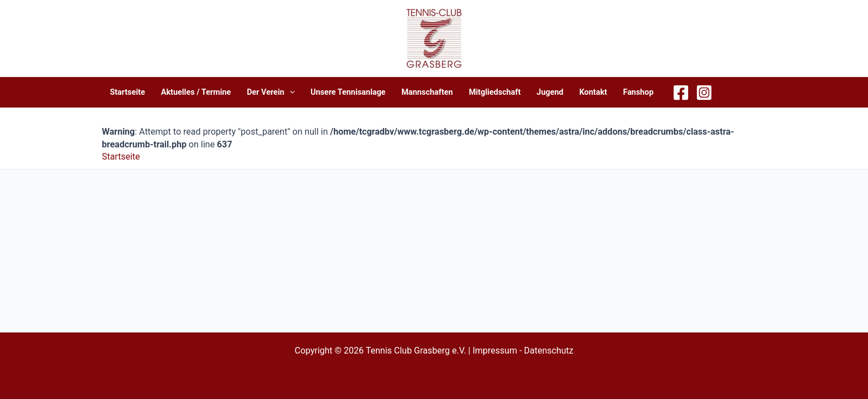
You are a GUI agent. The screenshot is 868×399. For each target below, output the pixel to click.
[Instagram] (704, 93)
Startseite (127, 92)
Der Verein (271, 92)
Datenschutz (549, 351)
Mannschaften (427, 92)
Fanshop (638, 92)
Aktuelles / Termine (196, 92)
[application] (290, 92)
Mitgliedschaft (495, 92)
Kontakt (593, 92)
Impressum (495, 351)
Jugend (550, 92)
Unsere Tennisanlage (348, 92)
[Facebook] (681, 93)
